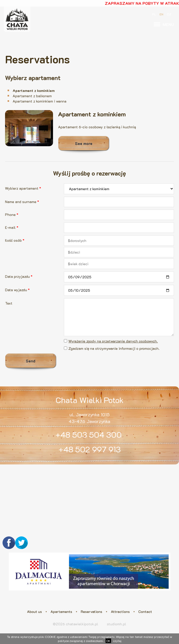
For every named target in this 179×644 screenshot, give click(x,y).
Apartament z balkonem (32, 96)
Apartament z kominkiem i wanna (40, 101)
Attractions (120, 612)
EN (161, 14)
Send (31, 361)
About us (34, 612)
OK (108, 641)
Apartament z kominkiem (34, 91)
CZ (169, 14)
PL (154, 14)
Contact (145, 612)
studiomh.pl (117, 624)
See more (84, 143)
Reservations (92, 612)
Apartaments (61, 612)
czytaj (117, 641)
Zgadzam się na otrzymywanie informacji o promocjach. (114, 348)
